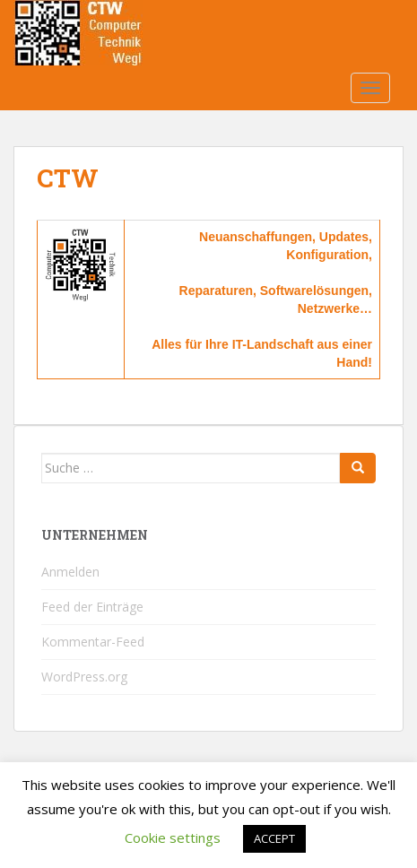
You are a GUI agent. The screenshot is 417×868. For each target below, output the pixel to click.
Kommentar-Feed (93, 642)
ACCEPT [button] (274, 838)
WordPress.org (84, 677)
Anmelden (70, 572)
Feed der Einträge (92, 607)
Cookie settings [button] (173, 838)
